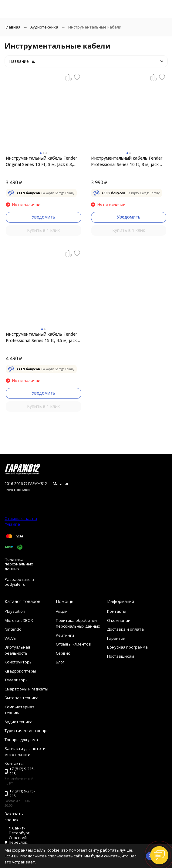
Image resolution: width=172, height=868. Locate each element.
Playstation (15, 611)
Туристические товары (27, 731)
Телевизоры (17, 680)
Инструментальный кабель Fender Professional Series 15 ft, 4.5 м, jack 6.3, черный (41, 337)
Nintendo (13, 629)
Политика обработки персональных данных (78, 623)
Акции (62, 611)
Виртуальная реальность (17, 650)
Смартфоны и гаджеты (26, 689)
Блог (60, 662)
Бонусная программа (127, 647)
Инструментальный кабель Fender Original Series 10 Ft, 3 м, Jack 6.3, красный (41, 161)
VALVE (10, 638)
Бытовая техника (22, 698)
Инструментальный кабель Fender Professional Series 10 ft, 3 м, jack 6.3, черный (127, 161)
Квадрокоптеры (20, 671)
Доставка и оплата (125, 629)
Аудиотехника (44, 27)
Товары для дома (21, 740)
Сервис (63, 653)
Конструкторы (19, 662)
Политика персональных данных (19, 564)
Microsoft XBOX (19, 620)
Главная (12, 27)
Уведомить (43, 217)
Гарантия (116, 638)
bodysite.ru (15, 584)
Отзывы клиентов (73, 644)
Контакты (117, 611)
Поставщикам (121, 656)
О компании (119, 620)
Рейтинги (65, 635)
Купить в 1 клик (43, 230)
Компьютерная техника (19, 710)
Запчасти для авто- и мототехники (25, 751)
